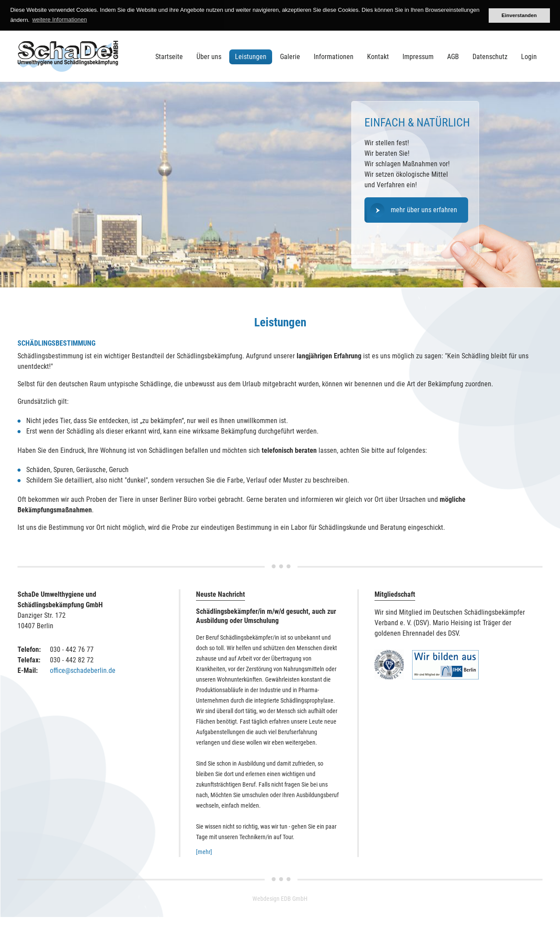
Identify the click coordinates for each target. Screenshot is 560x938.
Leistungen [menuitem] (251, 57)
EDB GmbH (294, 899)
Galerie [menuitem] (290, 57)
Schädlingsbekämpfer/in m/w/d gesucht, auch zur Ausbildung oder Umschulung (266, 616)
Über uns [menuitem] (209, 57)
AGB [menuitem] (453, 57)
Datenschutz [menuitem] (490, 57)
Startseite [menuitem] (169, 57)
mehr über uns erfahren (424, 210)
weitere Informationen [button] (60, 19)
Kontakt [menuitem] (378, 57)
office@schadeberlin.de (83, 670)
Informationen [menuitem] (334, 57)
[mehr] (204, 852)
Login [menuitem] (529, 57)
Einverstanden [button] (519, 15)
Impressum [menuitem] (418, 57)
